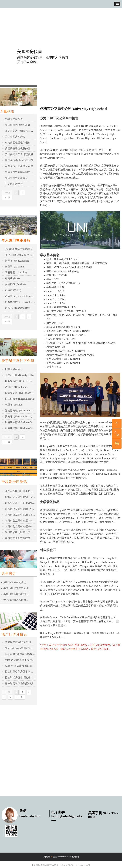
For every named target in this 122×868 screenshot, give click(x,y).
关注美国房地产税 (15, 137)
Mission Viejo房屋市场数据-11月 (20, 660)
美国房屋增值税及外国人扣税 (20, 148)
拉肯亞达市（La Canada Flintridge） (20, 393)
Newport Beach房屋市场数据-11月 (20, 648)
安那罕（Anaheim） (16, 267)
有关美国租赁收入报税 (18, 143)
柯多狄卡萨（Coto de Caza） (20, 381)
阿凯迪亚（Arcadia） (17, 272)
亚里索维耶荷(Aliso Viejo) (19, 255)
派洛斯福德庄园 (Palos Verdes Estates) (20, 428)
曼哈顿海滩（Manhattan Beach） (20, 411)
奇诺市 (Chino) (13, 290)
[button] (117, 4)
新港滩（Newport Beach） (19, 416)
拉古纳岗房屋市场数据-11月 (20, 678)
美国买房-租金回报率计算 (19, 160)
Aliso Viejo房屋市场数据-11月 (20, 666)
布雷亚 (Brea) (12, 278)
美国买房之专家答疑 (16, 178)
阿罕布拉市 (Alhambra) (18, 261)
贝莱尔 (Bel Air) (14, 369)
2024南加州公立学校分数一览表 (20, 538)
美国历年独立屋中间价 (16, 588)
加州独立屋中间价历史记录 (16, 582)
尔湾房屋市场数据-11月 (18, 642)
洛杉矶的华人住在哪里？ (19, 249)
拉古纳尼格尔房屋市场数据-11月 (20, 672)
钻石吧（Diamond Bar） (18, 308)
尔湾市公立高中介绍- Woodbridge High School (20, 509)
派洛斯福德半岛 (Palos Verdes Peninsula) (20, 422)
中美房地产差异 (14, 184)
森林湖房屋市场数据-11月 (19, 683)
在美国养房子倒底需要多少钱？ (20, 131)
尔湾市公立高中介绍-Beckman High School (20, 526)
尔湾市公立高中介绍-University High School (20, 497)
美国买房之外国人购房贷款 (20, 172)
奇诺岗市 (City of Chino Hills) (20, 296)
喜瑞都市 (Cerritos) (15, 284)
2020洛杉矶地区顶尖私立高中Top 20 (20, 491)
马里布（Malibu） (15, 405)
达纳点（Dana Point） (17, 387)
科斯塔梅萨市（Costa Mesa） (20, 302)
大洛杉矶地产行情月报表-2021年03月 (16, 600)
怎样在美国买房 (14, 119)
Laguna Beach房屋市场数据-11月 (20, 654)
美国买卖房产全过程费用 (19, 154)
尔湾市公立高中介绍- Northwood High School (20, 515)
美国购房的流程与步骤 (18, 125)
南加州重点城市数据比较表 (16, 594)
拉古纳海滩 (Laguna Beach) (20, 399)
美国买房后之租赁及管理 (19, 166)
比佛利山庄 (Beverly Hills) (19, 375)
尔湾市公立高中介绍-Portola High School (20, 521)
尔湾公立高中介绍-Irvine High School (20, 503)
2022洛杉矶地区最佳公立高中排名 (20, 532)
